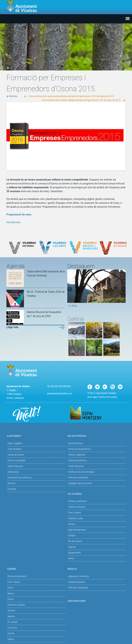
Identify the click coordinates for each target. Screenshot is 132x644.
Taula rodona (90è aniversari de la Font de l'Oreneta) (46, 273)
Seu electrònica (76, 443)
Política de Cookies (108, 397)
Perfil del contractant (78, 478)
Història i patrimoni (77, 501)
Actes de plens (14, 449)
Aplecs (11, 593)
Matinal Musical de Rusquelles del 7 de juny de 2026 (44, 314)
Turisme (36, 569)
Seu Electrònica (96, 436)
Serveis (72, 524)
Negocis (96, 569)
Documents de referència (19, 478)
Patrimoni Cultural (16, 605)
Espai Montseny (77, 601)
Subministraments (77, 530)
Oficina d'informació (17, 576)
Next (123, 290)
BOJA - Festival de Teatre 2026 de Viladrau (46, 294)
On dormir (12, 628)
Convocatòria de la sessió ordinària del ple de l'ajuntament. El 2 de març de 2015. (81, 100)
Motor (71, 558)
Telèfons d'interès (77, 507)
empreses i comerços (79, 576)
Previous (70, 290)
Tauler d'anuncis (15, 466)
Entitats (72, 536)
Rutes (10, 588)
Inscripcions (13, 222)
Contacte (12, 489)
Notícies (13, 96)
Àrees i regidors (15, 443)
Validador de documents (80, 483)
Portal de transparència (79, 449)
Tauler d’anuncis (76, 466)
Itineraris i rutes (76, 518)
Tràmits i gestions (77, 455)
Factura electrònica (77, 461)
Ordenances (13, 472)
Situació (11, 611)
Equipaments (75, 553)
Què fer (11, 633)
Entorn (11, 599)
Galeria (11, 639)
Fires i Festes (75, 513)
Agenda (72, 547)
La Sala (73, 306)
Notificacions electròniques (81, 472)
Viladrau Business (77, 582)
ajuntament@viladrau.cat (59, 394)
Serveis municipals (16, 461)
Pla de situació (75, 541)
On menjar (12, 622)
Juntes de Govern (16, 455)
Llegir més (12, 327)
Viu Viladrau (96, 494)
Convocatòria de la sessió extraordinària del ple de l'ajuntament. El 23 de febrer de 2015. (72, 96)
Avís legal (92, 397)
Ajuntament (36, 436)
